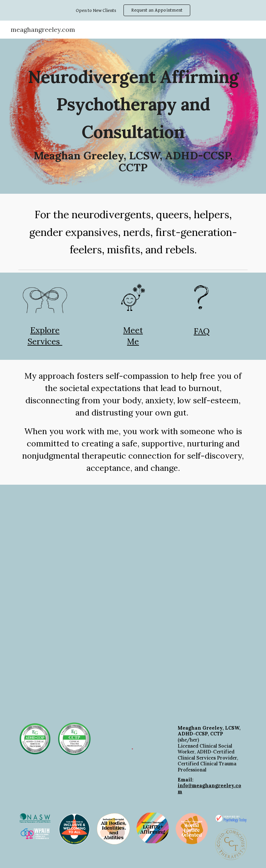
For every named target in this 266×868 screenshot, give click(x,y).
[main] (133, 116)
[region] (133, 10)
